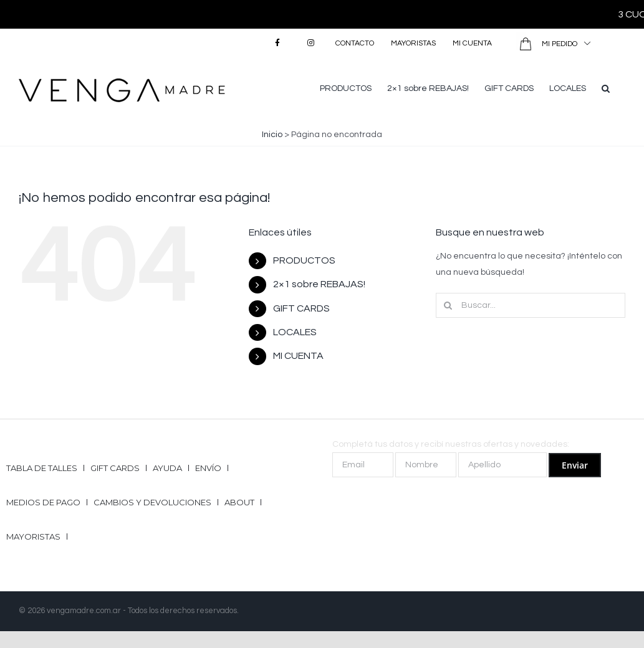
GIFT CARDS (301, 308)
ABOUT (239, 502)
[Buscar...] (531, 305)
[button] (606, 87)
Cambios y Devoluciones (152, 502)
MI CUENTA (298, 356)
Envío (208, 468)
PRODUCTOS (304, 260)
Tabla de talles (42, 468)
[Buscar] (448, 305)
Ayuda (167, 468)
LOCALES (295, 332)
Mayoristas (33, 536)
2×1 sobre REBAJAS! (319, 284)
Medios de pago (43, 502)
